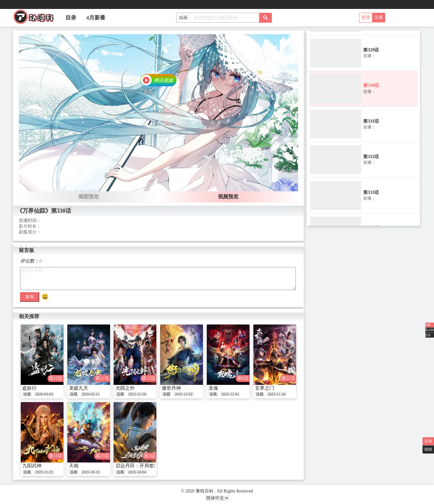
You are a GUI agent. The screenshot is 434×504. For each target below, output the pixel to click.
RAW (430, 330)
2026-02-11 (91, 394)
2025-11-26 (277, 394)
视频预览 (228, 197)
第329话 (371, 50)
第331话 (371, 121)
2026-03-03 (44, 394)
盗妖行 (30, 388)
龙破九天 (79, 388)
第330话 (371, 85)
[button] (158, 81)
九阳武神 (32, 466)
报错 (428, 449)
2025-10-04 (137, 472)
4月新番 (96, 18)
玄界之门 (265, 388)
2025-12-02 (184, 394)
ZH (428, 325)
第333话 (371, 192)
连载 (27, 394)
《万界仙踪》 (34, 211)
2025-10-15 (91, 472)
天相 (74, 466)
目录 (71, 18)
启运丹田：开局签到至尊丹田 (147, 466)
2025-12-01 (230, 394)
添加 (148, 91)
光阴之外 (125, 388)
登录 (366, 17)
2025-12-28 (137, 394)
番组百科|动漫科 (36, 19)
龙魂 (213, 388)
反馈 (428, 441)
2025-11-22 (44, 472)
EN (428, 335)
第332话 (371, 157)
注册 (378, 17)
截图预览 (89, 197)
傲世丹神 (171, 388)
